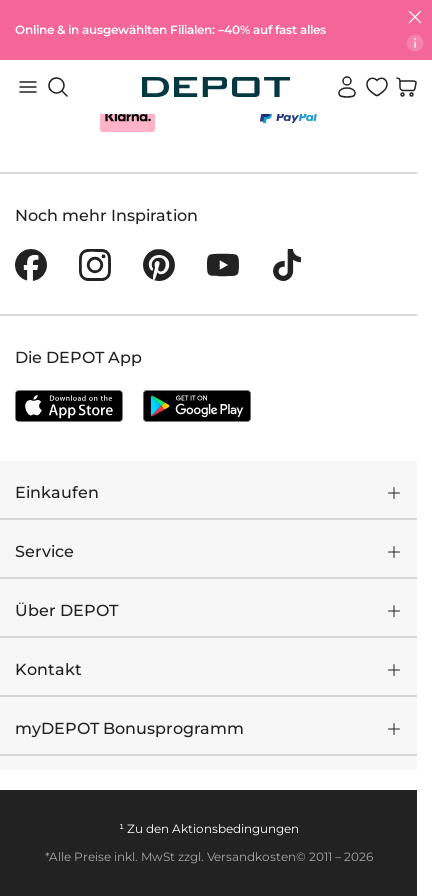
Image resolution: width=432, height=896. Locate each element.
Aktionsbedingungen (235, 828)
